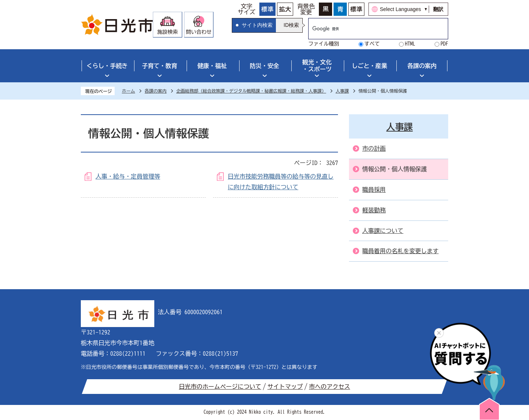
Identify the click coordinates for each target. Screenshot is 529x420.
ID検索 (291, 25)
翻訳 (438, 9)
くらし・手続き (107, 66)
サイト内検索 (257, 25)
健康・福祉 (212, 66)
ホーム (129, 91)
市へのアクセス (330, 387)
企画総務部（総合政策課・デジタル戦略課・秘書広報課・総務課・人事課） (251, 91)
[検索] (370, 29)
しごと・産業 (370, 66)
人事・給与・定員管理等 (128, 176)
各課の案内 (422, 66)
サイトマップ (285, 387)
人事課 (342, 91)
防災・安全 (264, 66)
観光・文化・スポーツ (317, 66)
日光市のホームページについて (220, 387)
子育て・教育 (159, 66)
